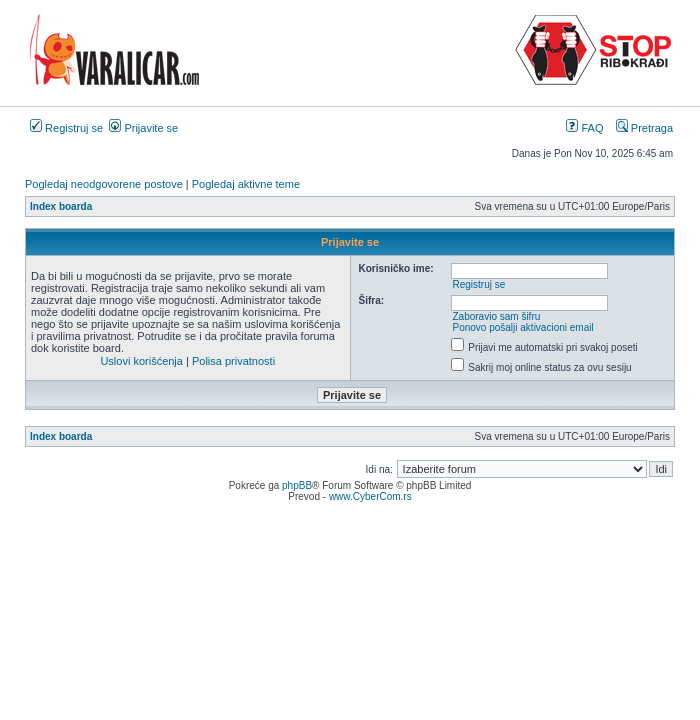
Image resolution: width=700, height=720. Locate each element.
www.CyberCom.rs (370, 496)
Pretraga (644, 128)
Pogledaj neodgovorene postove (104, 184)
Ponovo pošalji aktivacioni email (522, 327)
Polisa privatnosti (233, 361)
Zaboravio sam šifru (496, 316)
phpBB (297, 485)
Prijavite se (143, 128)
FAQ (584, 128)
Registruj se (66, 128)
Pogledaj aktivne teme (246, 184)
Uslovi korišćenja (141, 361)
